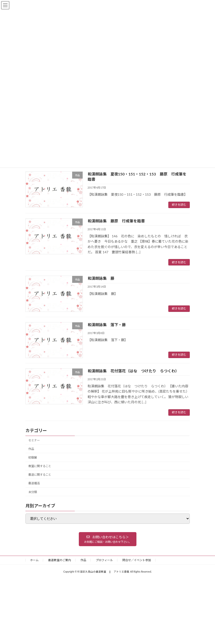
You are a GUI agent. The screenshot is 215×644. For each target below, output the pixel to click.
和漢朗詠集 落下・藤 (107, 325)
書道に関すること (40, 475)
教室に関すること (40, 466)
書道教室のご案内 (60, 560)
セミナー (34, 440)
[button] (108, 539)
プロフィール (104, 560)
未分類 (33, 492)
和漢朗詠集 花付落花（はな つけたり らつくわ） (133, 371)
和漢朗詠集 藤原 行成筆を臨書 (116, 221)
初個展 (33, 457)
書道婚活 (34, 483)
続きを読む (179, 205)
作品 (31, 449)
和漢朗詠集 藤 (101, 278)
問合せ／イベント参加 (137, 560)
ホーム (34, 560)
